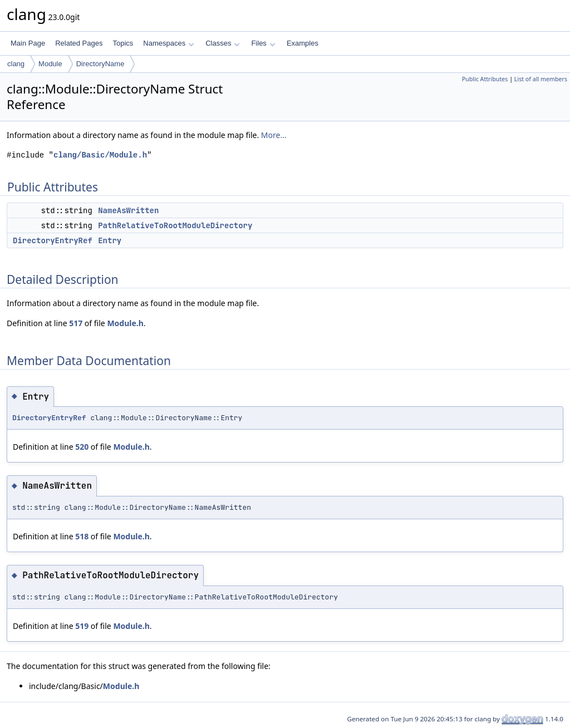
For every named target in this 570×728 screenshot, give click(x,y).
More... (274, 135)
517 (76, 323)
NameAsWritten (128, 210)
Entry (110, 240)
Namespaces (168, 43)
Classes (223, 43)
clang (16, 64)
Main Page (28, 43)
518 (82, 536)
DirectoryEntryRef (53, 240)
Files (263, 43)
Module (50, 64)
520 (82, 447)
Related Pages (79, 43)
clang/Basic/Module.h (100, 155)
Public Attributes (485, 79)
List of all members (541, 79)
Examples (303, 43)
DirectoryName (100, 64)
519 (82, 626)
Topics (123, 43)
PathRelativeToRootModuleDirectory (175, 225)
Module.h (125, 323)
